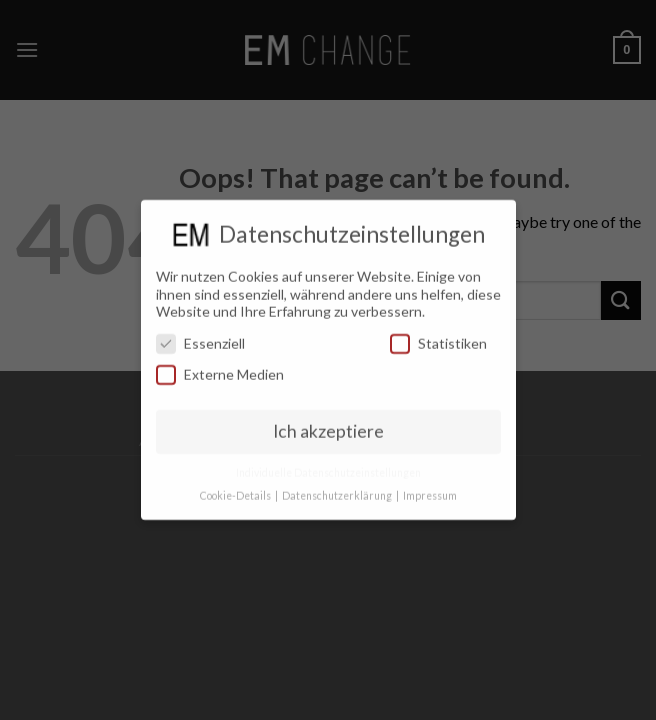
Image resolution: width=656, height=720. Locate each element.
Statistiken (438, 334)
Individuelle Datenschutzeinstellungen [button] (328, 464)
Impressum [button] (430, 487)
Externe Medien (220, 365)
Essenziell (200, 334)
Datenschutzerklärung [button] (338, 487)
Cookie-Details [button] (236, 487)
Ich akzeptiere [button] (328, 422)
